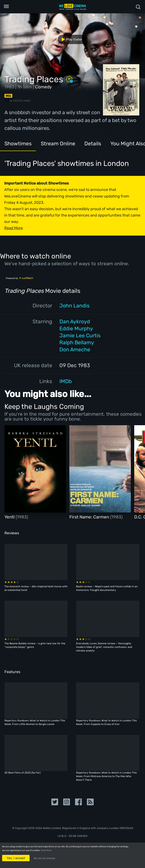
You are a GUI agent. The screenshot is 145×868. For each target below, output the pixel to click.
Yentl (10, 517)
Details (93, 144)
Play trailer (70, 39)
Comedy (43, 87)
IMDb (66, 381)
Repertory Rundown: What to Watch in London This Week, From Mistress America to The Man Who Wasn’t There (106, 776)
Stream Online (58, 144)
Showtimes (18, 144)
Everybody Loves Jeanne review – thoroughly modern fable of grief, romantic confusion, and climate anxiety (104, 647)
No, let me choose (44, 858)
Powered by (19, 278)
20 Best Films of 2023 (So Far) (23, 773)
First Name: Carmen (90, 517)
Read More (46, 850)
